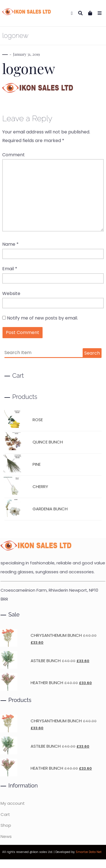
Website (11, 293)
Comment (13, 155)
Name (10, 244)
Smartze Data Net (89, 852)
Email (10, 269)
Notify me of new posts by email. (42, 318)
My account (13, 803)
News (6, 836)
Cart (5, 814)
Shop (6, 825)
